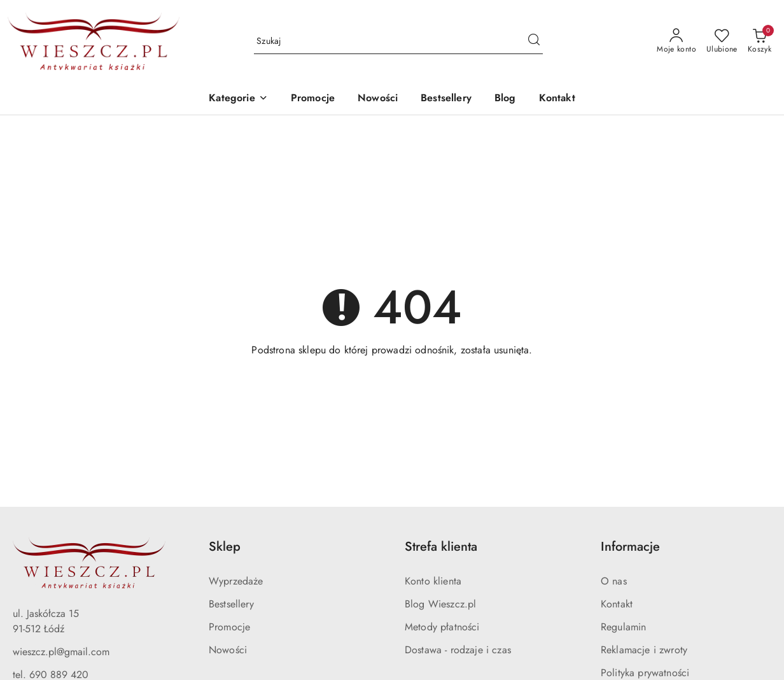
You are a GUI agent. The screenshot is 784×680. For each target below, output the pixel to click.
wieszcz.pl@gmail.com (61, 652)
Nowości (228, 650)
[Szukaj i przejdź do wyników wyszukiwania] (534, 41)
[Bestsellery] (446, 99)
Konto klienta (433, 581)
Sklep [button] (225, 547)
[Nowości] (378, 99)
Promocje (229, 627)
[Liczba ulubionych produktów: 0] (722, 41)
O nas (614, 581)
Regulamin (623, 627)
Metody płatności (442, 627)
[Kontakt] (557, 99)
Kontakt (617, 604)
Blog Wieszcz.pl (440, 604)
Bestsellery (231, 604)
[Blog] (505, 99)
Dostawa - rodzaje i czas (458, 650)
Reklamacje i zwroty (644, 650)
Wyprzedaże (236, 581)
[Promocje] (313, 99)
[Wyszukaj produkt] (398, 41)
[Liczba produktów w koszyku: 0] (759, 41)
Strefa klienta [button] (441, 547)
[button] (238, 99)
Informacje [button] (630, 547)
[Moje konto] (676, 41)
